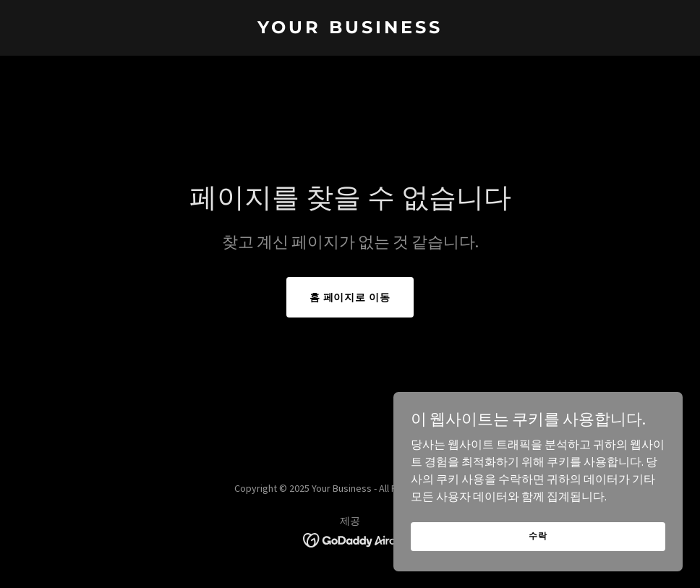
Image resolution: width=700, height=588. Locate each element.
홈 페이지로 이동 (350, 297)
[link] (350, 29)
